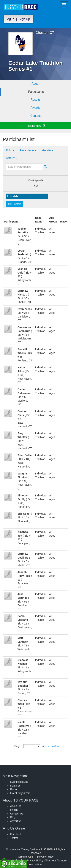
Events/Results (19, 782)
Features (15, 786)
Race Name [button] (28, 150)
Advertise (16, 821)
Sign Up (24, 19)
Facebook (16, 834)
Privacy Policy (45, 857)
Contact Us (17, 814)
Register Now (35, 126)
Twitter (14, 838)
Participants (36, 92)
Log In (10, 19)
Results (35, 100)
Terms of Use (25, 857)
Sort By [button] (12, 158)
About (36, 84)
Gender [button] (48, 150)
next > (46, 746)
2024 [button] (10, 150)
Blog (13, 817)
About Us (16, 806)
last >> (56, 746)
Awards (35, 108)
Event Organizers (20, 793)
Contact (35, 116)
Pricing (14, 789)
